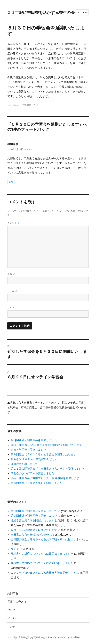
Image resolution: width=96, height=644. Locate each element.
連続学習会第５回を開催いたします (33, 520)
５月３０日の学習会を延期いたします (34, 530)
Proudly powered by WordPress (65, 637)
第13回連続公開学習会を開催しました (34, 440)
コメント (14, 223)
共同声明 (13, 593)
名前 (11, 274)
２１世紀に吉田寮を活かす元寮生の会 (41, 13)
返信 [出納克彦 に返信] (11, 182)
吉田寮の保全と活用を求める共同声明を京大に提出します (46, 539)
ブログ (11, 610)
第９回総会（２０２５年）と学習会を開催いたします (43, 454)
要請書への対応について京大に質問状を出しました (42, 554)
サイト (11, 307)
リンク (15, 549)
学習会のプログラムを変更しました (33, 473)
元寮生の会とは (17, 602)
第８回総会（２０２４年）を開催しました (37, 483)
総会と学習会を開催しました (28, 450)
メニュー (82, 12)
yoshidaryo (13, 105)
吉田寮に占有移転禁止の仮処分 (30, 535)
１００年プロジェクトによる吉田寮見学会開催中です (43, 573)
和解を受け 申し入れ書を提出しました (34, 459)
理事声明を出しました (24, 464)
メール (12, 291)
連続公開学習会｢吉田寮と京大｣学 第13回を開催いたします (46, 445)
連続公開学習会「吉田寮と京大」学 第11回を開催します (45, 478)
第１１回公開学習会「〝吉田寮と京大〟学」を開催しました (47, 469)
